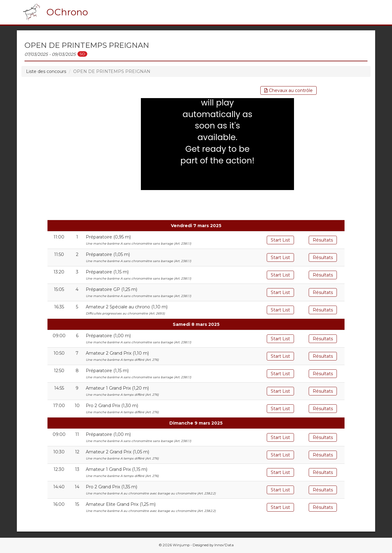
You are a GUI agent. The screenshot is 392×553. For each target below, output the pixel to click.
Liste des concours (46, 71)
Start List (280, 240)
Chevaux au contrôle (288, 90)
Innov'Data (224, 545)
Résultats (323, 240)
